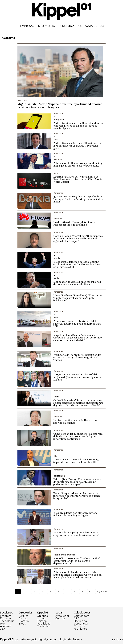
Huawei (58, 159)
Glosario (24, 621)
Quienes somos (42, 617)
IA (53, 26)
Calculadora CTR (82, 617)
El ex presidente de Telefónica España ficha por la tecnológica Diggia (75, 514)
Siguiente (102, 591)
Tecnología (66, 26)
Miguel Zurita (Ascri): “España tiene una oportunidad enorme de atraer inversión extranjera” (60, 106)
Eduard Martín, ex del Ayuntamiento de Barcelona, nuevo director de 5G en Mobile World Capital (78, 179)
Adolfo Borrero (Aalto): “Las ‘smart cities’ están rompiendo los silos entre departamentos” (77, 561)
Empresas (27, 26)
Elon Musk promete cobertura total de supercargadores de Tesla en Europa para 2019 (77, 324)
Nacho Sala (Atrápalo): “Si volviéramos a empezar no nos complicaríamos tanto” (76, 534)
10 (90, 591)
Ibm (56, 140)
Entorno (43, 26)
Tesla (57, 278)
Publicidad (44, 624)
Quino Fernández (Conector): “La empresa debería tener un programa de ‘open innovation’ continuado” (78, 436)
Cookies (60, 619)
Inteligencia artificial (64, 555)
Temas (23, 619)
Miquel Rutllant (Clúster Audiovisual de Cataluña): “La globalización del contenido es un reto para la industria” (78, 338)
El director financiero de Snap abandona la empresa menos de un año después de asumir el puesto (78, 126)
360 (102, 26)
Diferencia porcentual (81, 622)
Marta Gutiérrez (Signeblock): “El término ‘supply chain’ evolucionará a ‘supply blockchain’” (77, 298)
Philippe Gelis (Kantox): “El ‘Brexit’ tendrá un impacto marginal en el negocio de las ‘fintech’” (77, 357)
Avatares (91, 26)
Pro (80, 26)
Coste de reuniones (80, 628)
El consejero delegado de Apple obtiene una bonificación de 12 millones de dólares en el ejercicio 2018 (77, 264)
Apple (57, 258)
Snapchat (59, 120)
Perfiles (23, 616)
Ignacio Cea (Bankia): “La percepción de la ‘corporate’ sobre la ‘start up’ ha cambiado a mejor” (78, 199)
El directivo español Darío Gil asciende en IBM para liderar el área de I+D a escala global (77, 146)
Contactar (43, 626)
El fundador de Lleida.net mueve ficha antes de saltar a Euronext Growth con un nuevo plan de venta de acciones (77, 575)
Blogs (22, 624)
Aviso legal (62, 616)
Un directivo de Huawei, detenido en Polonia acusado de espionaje (74, 223)
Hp (55, 456)
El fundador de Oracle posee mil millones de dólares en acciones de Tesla (77, 283)
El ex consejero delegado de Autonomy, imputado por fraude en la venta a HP (76, 461)
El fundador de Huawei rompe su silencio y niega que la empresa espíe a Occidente (78, 164)
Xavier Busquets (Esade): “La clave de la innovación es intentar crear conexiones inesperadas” (77, 496)
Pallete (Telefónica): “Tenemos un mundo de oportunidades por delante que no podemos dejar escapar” (77, 482)
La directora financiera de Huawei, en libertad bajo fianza (75, 421)
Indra (57, 397)
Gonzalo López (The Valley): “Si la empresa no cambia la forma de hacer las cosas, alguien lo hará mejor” (78, 239)
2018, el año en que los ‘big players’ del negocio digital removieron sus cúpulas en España (77, 377)
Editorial (42, 621)
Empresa (6, 616)
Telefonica (59, 476)
